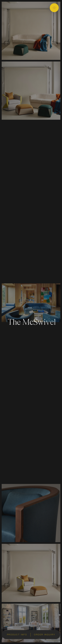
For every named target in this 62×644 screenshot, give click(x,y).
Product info (17, 635)
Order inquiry (44, 635)
